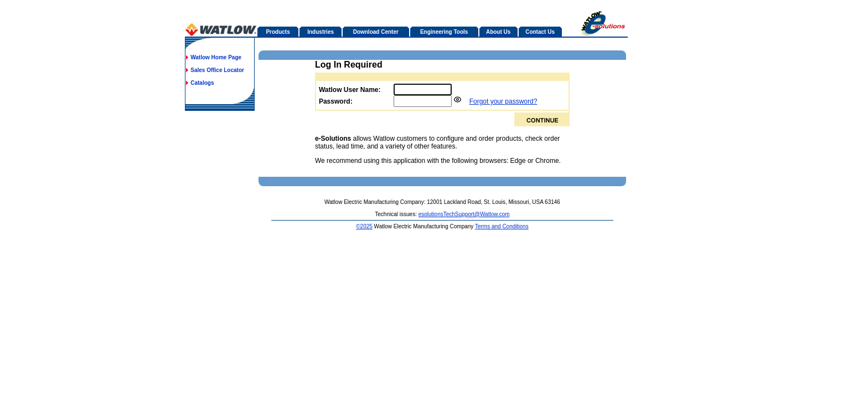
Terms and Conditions (502, 226)
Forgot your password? (503, 101)
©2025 (364, 226)
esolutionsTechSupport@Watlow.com (464, 214)
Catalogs (202, 83)
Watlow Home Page (216, 57)
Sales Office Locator (217, 70)
